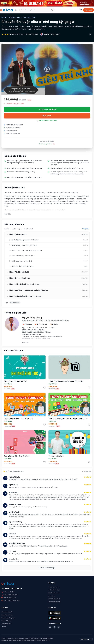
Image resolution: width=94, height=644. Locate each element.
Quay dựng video (6, 624)
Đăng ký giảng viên (7, 612)
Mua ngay (47, 116)
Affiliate (4, 627)
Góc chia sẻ (52, 596)
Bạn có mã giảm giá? (47, 141)
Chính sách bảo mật (54, 602)
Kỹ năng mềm (16, 17)
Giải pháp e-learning (7, 615)
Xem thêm (8, 214)
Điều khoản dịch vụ (54, 599)
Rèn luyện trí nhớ (30, 17)
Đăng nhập (89, 10)
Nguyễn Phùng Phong (52, 34)
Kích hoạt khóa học (54, 593)
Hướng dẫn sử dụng (54, 590)
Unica (5, 17)
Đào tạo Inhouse (6, 621)
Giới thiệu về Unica (54, 587)
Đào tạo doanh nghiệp (8, 618)
